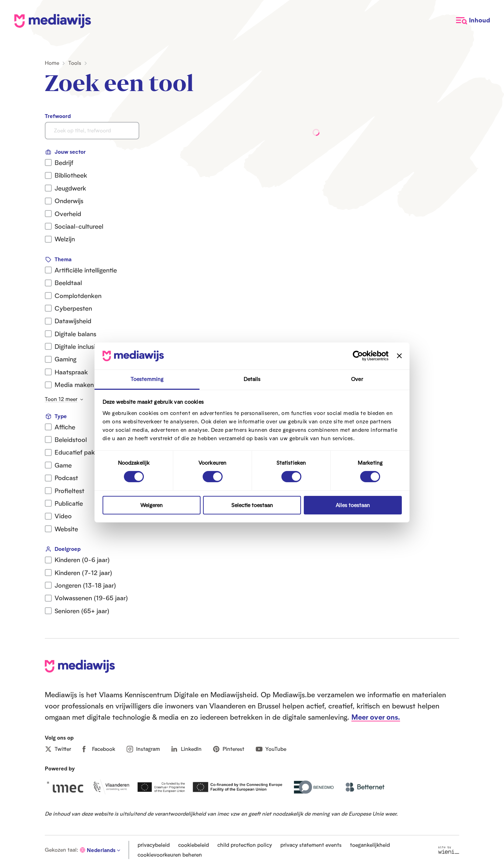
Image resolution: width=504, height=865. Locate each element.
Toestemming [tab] (147, 379)
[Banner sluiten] (399, 356)
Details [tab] (252, 379)
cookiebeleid (194, 845)
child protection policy (245, 845)
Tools (75, 63)
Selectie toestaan (252, 505)
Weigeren (152, 505)
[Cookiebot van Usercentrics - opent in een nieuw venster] (358, 356)
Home (52, 63)
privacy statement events (311, 845)
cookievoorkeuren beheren (170, 855)
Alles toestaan (353, 505)
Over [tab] (357, 379)
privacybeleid (154, 845)
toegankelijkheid (370, 845)
